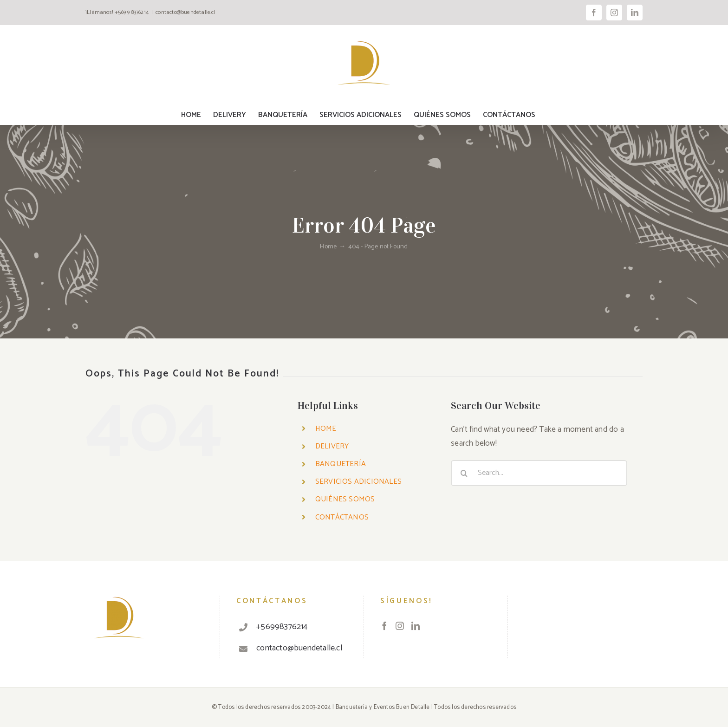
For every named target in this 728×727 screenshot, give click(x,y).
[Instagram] (400, 626)
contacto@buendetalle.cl (185, 12)
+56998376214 (282, 627)
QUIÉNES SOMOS (345, 499)
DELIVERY (332, 446)
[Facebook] (384, 626)
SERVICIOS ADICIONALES (358, 482)
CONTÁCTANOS (342, 517)
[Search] (464, 473)
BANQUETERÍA (341, 464)
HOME (326, 429)
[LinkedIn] (416, 626)
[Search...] (539, 473)
